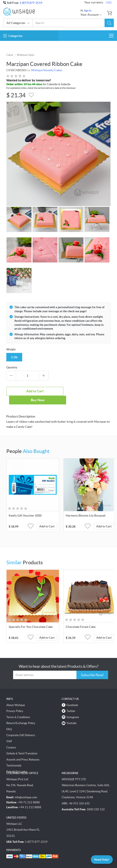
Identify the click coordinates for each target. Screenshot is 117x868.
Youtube (71, 714)
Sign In (88, 10)
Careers (11, 739)
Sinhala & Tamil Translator (22, 745)
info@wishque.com (26, 788)
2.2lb (14, 357)
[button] (109, 23)
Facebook (72, 696)
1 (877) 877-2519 (31, 3)
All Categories (18, 23)
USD (109, 3)
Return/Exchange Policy (21, 714)
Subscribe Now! (92, 666)
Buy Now (85, 391)
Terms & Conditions (18, 708)
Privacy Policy (15, 702)
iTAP (9, 732)
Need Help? (102, 860)
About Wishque (16, 696)
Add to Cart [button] (47, 518)
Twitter (71, 702)
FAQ (9, 720)
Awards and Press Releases (23, 751)
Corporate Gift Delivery (21, 727)
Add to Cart (31, 391)
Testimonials (14, 757)
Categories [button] (13, 36)
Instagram (73, 708)
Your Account (91, 15)
